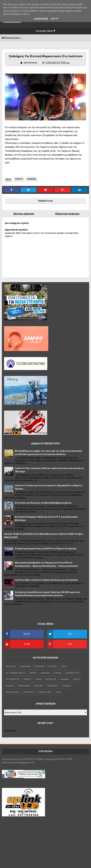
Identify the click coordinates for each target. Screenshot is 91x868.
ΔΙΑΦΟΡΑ (45, 673)
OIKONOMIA (25, 667)
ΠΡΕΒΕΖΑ (67, 686)
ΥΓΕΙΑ (58, 692)
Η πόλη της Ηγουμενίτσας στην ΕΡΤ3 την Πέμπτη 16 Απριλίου (46, 549)
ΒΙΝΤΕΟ (33, 673)
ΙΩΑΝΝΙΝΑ (32, 179)
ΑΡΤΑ (64, 667)
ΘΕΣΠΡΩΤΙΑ (51, 679)
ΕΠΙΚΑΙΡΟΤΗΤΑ (73, 673)
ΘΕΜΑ (38, 679)
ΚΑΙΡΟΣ (77, 679)
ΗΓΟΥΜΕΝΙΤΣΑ (13, 679)
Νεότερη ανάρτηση (24, 214)
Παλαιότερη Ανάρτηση (67, 214)
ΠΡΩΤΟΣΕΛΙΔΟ (12, 692)
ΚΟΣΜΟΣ (10, 686)
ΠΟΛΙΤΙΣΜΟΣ (53, 686)
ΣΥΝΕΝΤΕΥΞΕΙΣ (45, 692)
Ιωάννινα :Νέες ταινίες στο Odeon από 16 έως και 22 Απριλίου (46, 580)
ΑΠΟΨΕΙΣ (53, 667)
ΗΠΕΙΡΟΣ (19, 179)
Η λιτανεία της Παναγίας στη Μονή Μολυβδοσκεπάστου (43, 503)
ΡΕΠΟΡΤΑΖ (28, 692)
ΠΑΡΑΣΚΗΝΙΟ (24, 686)
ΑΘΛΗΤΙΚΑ (40, 667)
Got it (55, 19)
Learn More (41, 19)
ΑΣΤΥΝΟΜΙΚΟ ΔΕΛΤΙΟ (16, 673)
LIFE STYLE (11, 667)
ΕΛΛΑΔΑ (58, 673)
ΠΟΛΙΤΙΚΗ (38, 686)
